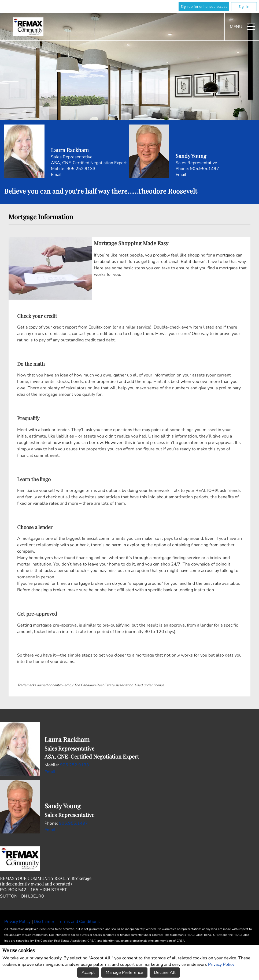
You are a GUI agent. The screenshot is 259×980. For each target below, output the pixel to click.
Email (56, 175)
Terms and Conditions (79, 922)
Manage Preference (124, 973)
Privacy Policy (221, 964)
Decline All (165, 973)
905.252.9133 (81, 169)
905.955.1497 (205, 169)
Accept (88, 973)
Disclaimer (45, 922)
